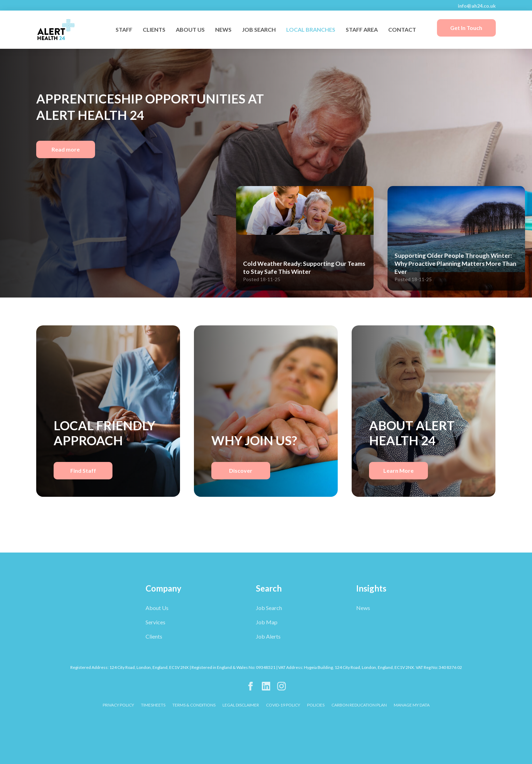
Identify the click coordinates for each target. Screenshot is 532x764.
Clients (154, 636)
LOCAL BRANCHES (311, 29)
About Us (157, 608)
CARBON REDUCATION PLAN (359, 705)
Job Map (267, 622)
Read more (66, 149)
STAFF (124, 29)
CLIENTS (154, 29)
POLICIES (316, 705)
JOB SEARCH (259, 29)
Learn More (398, 470)
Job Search (269, 608)
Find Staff (83, 470)
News (363, 608)
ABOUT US (190, 29)
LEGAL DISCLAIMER (241, 705)
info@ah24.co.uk (477, 6)
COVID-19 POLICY (283, 705)
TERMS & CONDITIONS (194, 705)
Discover (241, 470)
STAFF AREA (362, 29)
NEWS (223, 29)
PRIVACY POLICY (118, 705)
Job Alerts (268, 636)
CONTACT (402, 29)
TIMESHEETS (153, 705)
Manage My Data (412, 705)
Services (155, 622)
